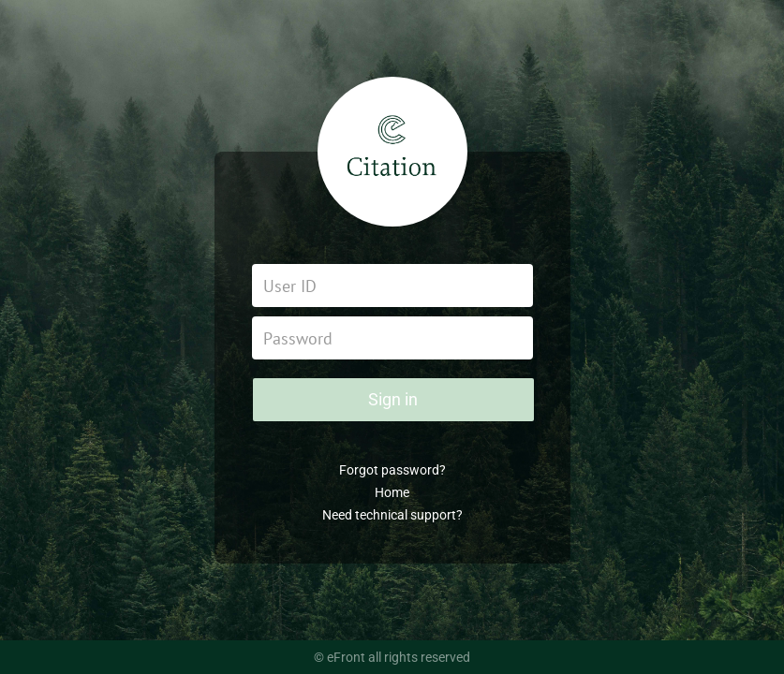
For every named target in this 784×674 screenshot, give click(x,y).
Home (392, 492)
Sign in (393, 399)
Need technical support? (392, 515)
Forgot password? (392, 470)
